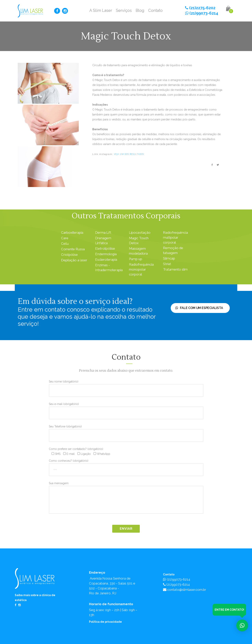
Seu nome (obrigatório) (126, 386)
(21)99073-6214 (202, 13)
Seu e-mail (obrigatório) (126, 408)
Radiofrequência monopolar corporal (141, 269)
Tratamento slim (175, 269)
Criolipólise (69, 255)
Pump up (136, 259)
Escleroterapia (106, 260)
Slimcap (169, 258)
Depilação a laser (74, 260)
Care (65, 238)
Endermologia (106, 254)
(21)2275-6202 (200, 8)
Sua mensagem (126, 499)
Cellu (65, 244)
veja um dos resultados (129, 154)
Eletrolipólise (105, 248)
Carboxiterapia (72, 233)
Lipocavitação (140, 233)
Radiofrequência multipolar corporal (175, 237)
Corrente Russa (73, 249)
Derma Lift (103, 233)
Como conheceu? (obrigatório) (126, 465)
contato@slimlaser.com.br (185, 590)
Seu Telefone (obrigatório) (126, 431)
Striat (167, 264)
